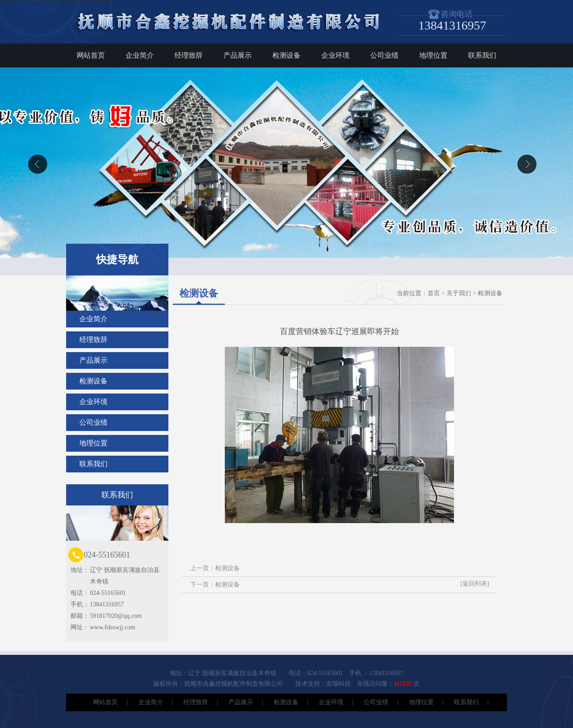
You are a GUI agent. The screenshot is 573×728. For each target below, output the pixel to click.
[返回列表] (474, 584)
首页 (434, 293)
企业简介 (140, 55)
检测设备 (286, 55)
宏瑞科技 (339, 684)
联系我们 (482, 55)
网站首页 (91, 55)
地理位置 (433, 55)
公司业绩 (384, 55)
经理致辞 (189, 55)
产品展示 (238, 55)
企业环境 (335, 55)
